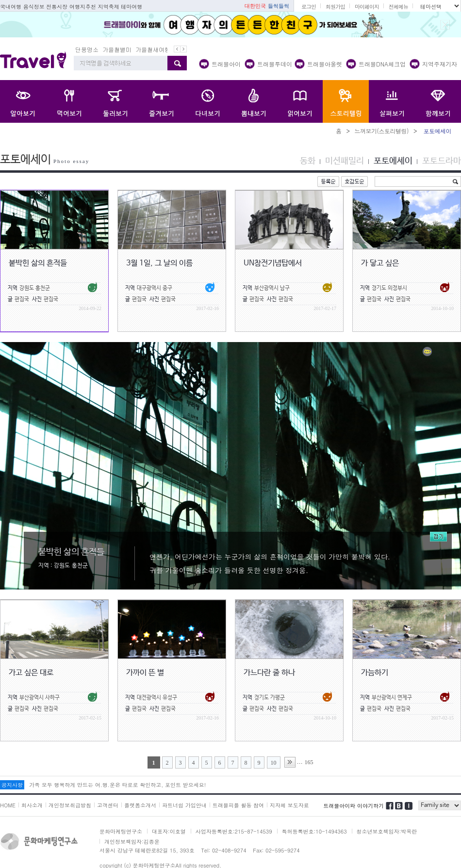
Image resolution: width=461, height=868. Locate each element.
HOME (8, 805)
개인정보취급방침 (70, 805)
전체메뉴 (398, 7)
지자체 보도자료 (289, 805)
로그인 (309, 7)
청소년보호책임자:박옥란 (387, 831)
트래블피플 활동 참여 (238, 805)
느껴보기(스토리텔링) (381, 131)
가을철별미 (117, 49)
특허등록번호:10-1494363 (314, 831)
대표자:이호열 (169, 831)
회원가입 (335, 7)
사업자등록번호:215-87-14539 (234, 831)
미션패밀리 (345, 161)
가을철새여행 (153, 49)
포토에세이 (393, 161)
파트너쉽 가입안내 (184, 805)
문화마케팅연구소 (121, 831)
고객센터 (108, 805)
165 (309, 762)
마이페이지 (367, 7)
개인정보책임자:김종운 (132, 842)
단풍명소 (87, 49)
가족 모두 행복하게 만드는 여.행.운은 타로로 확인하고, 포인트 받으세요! (117, 785)
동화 (308, 161)
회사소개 (32, 805)
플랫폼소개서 (140, 805)
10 (274, 763)
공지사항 (12, 785)
